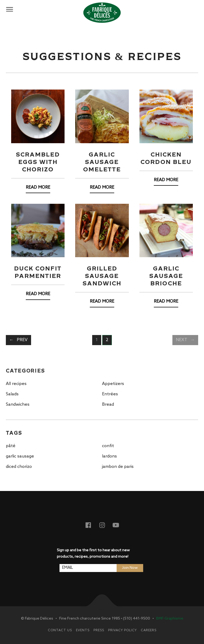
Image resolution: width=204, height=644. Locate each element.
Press (99, 630)
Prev (22, 340)
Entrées (110, 394)
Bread (108, 404)
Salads (12, 394)
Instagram (105, 525)
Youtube (119, 525)
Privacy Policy (122, 630)
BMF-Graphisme (170, 619)
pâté (11, 446)
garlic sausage (20, 456)
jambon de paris (118, 467)
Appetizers (113, 384)
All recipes (16, 384)
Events (83, 630)
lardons (109, 456)
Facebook (91, 525)
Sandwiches (18, 404)
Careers (149, 630)
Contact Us (60, 630)
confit (108, 446)
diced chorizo (19, 467)
